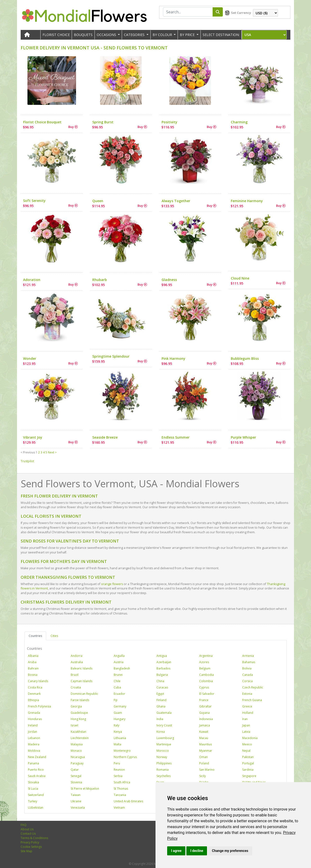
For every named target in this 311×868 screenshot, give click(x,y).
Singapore (249, 776)
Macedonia (250, 738)
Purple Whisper (243, 437)
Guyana (204, 713)
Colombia (206, 681)
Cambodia (207, 675)
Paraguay (77, 763)
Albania (33, 656)
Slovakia (34, 782)
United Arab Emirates (128, 801)
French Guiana (252, 700)
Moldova (34, 751)
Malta (117, 744)
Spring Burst (103, 122)
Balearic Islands (82, 668)
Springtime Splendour (111, 356)
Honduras (35, 719)
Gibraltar (205, 706)
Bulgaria (162, 675)
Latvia (246, 732)
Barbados (163, 668)
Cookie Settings (31, 847)
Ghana (161, 706)
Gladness (169, 280)
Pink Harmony (173, 358)
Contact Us (28, 834)
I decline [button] (197, 851)
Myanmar (206, 751)
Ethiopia (34, 700)
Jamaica (205, 725)
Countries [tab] (35, 636)
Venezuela (78, 808)
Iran (245, 719)
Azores (204, 662)
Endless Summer (176, 437)
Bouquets (83, 35)
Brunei (118, 675)
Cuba (117, 687)
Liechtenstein (80, 738)
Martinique (164, 744)
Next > (52, 452)
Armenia (248, 656)
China (160, 681)
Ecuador (119, 694)
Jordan (33, 732)
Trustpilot (27, 461)
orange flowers (112, 584)
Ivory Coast (164, 725)
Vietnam (119, 808)
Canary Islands (38, 681)
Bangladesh (122, 668)
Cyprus (204, 687)
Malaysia (77, 744)
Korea (161, 732)
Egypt (160, 694)
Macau (204, 738)
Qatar (75, 770)
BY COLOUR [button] (163, 35)
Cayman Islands (82, 681)
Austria (119, 662)
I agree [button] (176, 851)
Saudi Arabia (37, 776)
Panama (34, 763)
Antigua (162, 656)
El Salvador (207, 694)
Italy (117, 725)
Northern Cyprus (125, 757)
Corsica (247, 681)
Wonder (30, 358)
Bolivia (247, 668)
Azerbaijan (164, 662)
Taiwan (76, 795)
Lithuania (120, 738)
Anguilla (119, 656)
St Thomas (121, 789)
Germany (120, 706)
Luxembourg (165, 738)
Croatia (76, 687)
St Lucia (33, 789)
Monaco (76, 751)
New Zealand (37, 757)
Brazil (75, 675)
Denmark (34, 694)
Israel (74, 725)
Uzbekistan (36, 808)
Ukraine (76, 801)
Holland (248, 713)
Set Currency (241, 13)
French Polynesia (39, 706)
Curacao (162, 687)
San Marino (207, 770)
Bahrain (33, 668)
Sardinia (248, 770)
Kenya (118, 732)
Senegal (76, 776)
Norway (162, 757)
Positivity (169, 122)
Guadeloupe (79, 713)
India (160, 719)
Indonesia (206, 719)
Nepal (246, 751)
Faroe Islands (80, 700)
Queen (98, 201)
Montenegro (122, 751)
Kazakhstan (78, 732)
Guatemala (164, 713)
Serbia (118, 776)
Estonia (247, 694)
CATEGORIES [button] (135, 35)
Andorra (77, 656)
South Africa (122, 782)
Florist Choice (56, 35)
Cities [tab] (54, 636)
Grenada (34, 713)
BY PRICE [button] (188, 35)
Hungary (120, 719)
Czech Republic (253, 687)
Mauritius (206, 744)
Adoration (32, 280)
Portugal (248, 763)
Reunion (119, 770)
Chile (117, 681)
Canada (248, 675)
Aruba (32, 662)
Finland (161, 700)
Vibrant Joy (33, 437)
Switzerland (36, 795)
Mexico (247, 744)
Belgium (205, 668)
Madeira (34, 744)
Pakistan (248, 757)
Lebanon (34, 738)
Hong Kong (78, 719)
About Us (27, 829)
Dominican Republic (84, 694)
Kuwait (204, 732)
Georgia (76, 706)
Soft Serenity (34, 201)
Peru (117, 763)
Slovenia (76, 782)
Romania (163, 770)
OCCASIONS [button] (107, 35)
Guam (118, 713)
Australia (77, 662)
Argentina (206, 656)
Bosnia (33, 675)
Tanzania (120, 795)
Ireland (33, 725)
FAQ (24, 825)
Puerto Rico (36, 770)
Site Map (26, 851)
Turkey (33, 801)
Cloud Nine (240, 278)
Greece (247, 706)
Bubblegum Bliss (245, 358)
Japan (246, 725)
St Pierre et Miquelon (85, 789)
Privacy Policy (30, 842)
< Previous (28, 452)
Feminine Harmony (247, 201)
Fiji (116, 700)
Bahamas (249, 662)
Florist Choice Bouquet (42, 122)
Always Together (176, 201)
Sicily (203, 776)
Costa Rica (35, 687)
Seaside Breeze (105, 437)
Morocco (163, 751)
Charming (239, 122)
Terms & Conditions (34, 838)
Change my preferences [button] (230, 851)
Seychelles (164, 776)
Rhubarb (100, 280)
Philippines (164, 763)
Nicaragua (78, 757)
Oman (203, 757)
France (204, 700)
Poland (204, 763)
